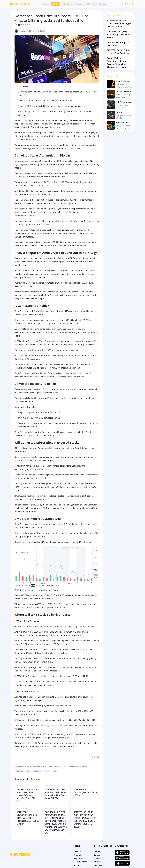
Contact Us (78, 855)
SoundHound (37, 771)
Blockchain (99, 865)
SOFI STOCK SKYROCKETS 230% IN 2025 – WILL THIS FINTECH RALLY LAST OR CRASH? (28, 818)
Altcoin (97, 862)
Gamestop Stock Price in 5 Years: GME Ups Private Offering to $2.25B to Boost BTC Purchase (28, 795)
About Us (77, 851)
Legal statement (80, 862)
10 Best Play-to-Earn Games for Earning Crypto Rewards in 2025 (119, 24)
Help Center (78, 858)
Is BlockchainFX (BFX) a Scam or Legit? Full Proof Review (119, 34)
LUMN (47, 771)
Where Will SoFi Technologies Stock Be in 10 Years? (85, 792)
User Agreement (80, 865)
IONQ (54, 771)
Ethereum (98, 858)
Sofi (27, 771)
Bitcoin (97, 855)
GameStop (19, 771)
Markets (23, 31)
